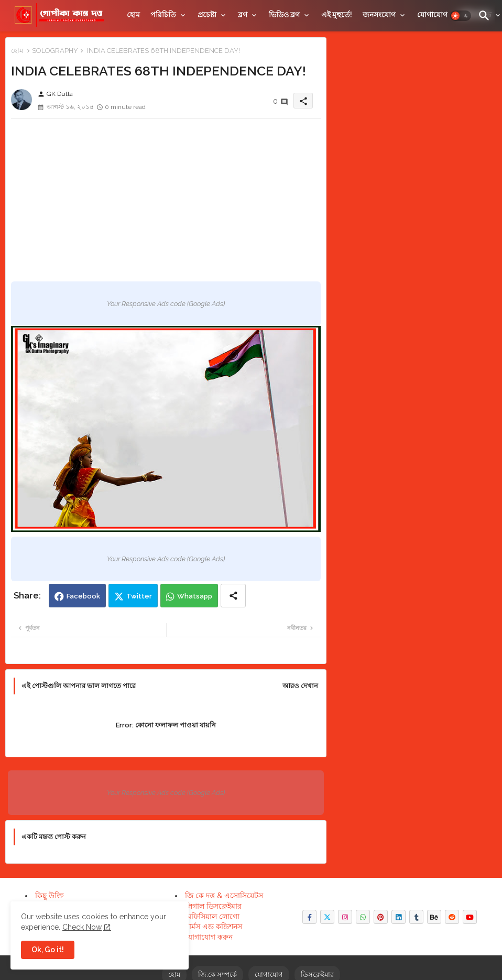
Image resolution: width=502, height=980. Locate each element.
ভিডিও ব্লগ (284, 15)
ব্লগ (243, 15)
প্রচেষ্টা (207, 15)
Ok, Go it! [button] (48, 950)
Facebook (83, 596)
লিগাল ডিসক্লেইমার (213, 906)
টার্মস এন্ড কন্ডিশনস (214, 927)
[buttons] (309, 917)
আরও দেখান (300, 686)
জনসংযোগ (379, 15)
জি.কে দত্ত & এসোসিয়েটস (224, 896)
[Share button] (233, 596)
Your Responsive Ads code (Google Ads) (166, 304)
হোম (133, 15)
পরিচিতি (163, 15)
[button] (461, 16)
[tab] (133, 15)
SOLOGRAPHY (55, 51)
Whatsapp (195, 596)
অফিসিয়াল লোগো (212, 917)
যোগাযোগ (432, 15)
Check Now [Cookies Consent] (82, 927)
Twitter (139, 596)
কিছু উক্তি (50, 896)
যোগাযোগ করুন (209, 937)
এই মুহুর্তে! (337, 15)
